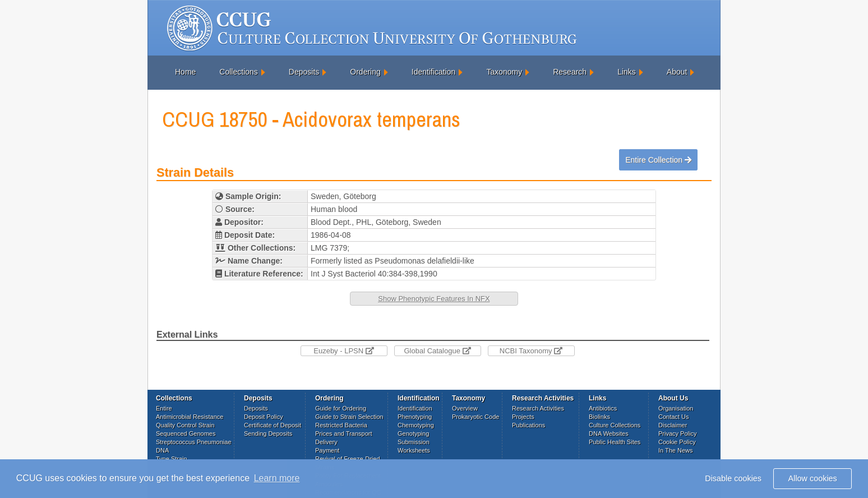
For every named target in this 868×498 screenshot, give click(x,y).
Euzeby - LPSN (344, 351)
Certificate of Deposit (273, 425)
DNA (162, 450)
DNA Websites (609, 434)
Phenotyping (415, 417)
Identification (434, 72)
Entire (164, 408)
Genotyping (413, 434)
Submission (414, 442)
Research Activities (538, 408)
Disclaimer (673, 425)
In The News (676, 450)
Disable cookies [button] (733, 478)
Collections (238, 72)
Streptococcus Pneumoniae (194, 442)
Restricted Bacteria (341, 425)
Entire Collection (658, 160)
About (677, 72)
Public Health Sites (615, 442)
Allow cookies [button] (813, 478)
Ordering (365, 72)
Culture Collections (615, 425)
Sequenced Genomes (186, 434)
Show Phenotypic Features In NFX (434, 299)
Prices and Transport (344, 434)
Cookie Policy (677, 442)
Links (627, 72)
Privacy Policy (677, 434)
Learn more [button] (277, 478)
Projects (523, 417)
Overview (465, 408)
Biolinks (599, 417)
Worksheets (414, 450)
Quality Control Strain (185, 425)
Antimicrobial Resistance (190, 417)
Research (570, 72)
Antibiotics (603, 408)
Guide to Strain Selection (349, 417)
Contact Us (673, 417)
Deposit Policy (264, 417)
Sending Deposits (268, 434)
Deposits (304, 72)
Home (185, 72)
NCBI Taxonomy (531, 351)
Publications (528, 425)
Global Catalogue (437, 351)
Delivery (326, 442)
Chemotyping (416, 425)
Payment (327, 450)
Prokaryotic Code (475, 417)
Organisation (676, 408)
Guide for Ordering (341, 408)
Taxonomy (504, 72)
